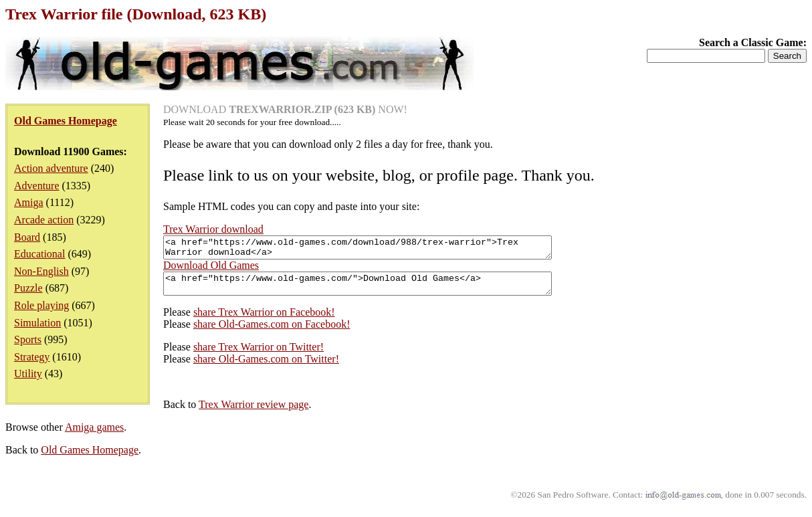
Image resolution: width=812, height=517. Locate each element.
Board (27, 237)
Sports (28, 339)
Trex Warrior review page (253, 412)
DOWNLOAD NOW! (285, 109)
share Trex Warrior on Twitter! (259, 355)
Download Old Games (211, 269)
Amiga (29, 202)
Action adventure (51, 168)
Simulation (37, 323)
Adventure (37, 186)
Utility (28, 374)
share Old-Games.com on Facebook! (272, 332)
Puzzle (28, 288)
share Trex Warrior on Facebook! (264, 320)
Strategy (32, 357)
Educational (39, 254)
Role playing (41, 305)
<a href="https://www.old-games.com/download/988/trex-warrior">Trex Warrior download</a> (381, 249)
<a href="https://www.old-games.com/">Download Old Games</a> (381, 290)
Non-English (41, 271)
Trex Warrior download (213, 229)
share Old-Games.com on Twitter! (266, 367)
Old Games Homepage (90, 458)
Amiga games (94, 435)
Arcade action (44, 220)
